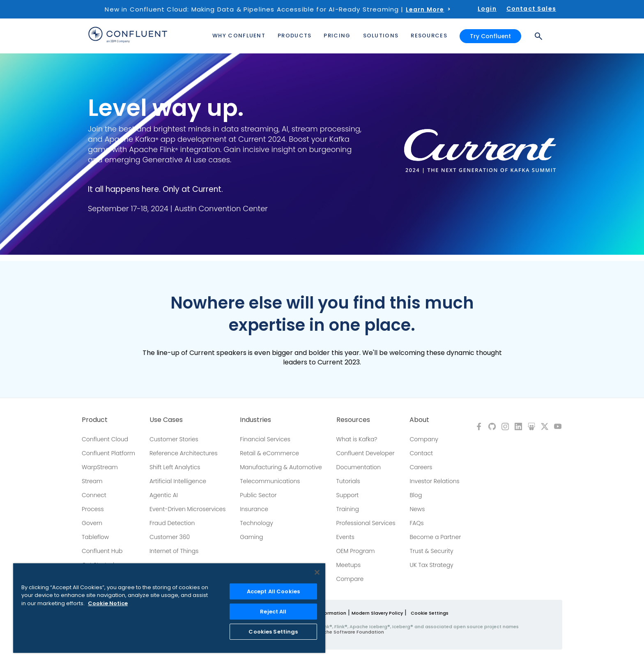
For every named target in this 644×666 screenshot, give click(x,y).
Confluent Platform (108, 453)
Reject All (273, 612)
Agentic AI (164, 495)
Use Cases (166, 420)
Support (348, 495)
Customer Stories (174, 439)
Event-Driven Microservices (188, 509)
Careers (421, 467)
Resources (353, 420)
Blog (416, 495)
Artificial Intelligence (178, 481)
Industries (255, 420)
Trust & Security (431, 551)
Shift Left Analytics (175, 467)
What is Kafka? (357, 439)
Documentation (359, 467)
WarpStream (100, 467)
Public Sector (258, 495)
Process (93, 509)
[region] (169, 608)
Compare (350, 579)
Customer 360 (170, 537)
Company (424, 439)
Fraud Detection (172, 523)
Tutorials (348, 481)
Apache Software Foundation (349, 632)
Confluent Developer (366, 453)
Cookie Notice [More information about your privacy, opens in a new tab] (108, 603)
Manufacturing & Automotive (281, 467)
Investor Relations (434, 481)
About (419, 420)
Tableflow (95, 537)
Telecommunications (270, 481)
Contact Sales (531, 9)
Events (345, 537)
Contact (421, 453)
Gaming (251, 537)
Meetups (349, 565)
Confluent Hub (102, 551)
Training (348, 509)
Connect (94, 495)
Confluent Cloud (105, 439)
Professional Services (366, 523)
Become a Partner (435, 537)
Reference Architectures (184, 453)
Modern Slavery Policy (377, 613)
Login (487, 9)
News (417, 509)
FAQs (416, 523)
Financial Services (265, 439)
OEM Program (356, 551)
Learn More (425, 9)
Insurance (254, 509)
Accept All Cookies (273, 591)
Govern (92, 523)
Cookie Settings (430, 613)
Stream (92, 481)
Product (95, 420)
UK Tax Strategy (431, 565)
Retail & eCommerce (269, 453)
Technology (256, 523)
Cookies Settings (273, 632)
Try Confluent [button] (490, 36)
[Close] (317, 572)
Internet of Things (174, 551)
